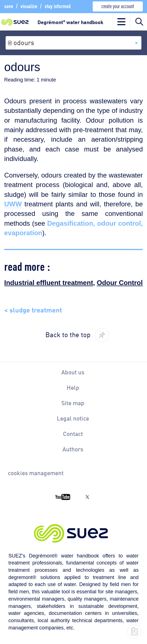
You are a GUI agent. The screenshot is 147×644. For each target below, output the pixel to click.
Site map (73, 403)
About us (73, 372)
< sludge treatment (33, 309)
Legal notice (73, 418)
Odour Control (120, 283)
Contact (73, 433)
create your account (118, 6)
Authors (73, 449)
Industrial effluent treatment (49, 283)
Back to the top (68, 334)
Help (73, 387)
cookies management (36, 473)
